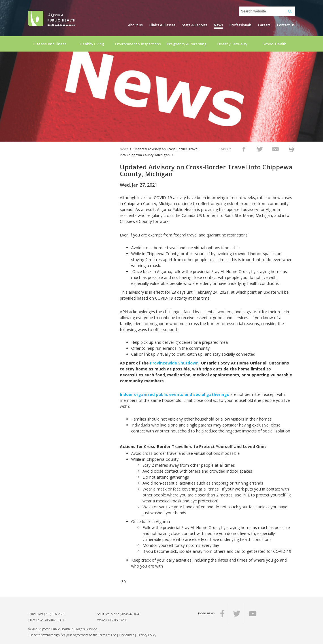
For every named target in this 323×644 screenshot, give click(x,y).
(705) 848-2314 (54, 620)
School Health (275, 44)
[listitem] (244, 149)
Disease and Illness (50, 44)
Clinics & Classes (162, 25)
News (218, 25)
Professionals (241, 25)
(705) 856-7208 (117, 620)
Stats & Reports (195, 25)
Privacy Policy (147, 635)
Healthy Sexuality (232, 44)
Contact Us (286, 25)
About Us (135, 25)
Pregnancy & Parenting (187, 44)
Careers (264, 25)
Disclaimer (127, 635)
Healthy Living (92, 44)
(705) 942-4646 (130, 614)
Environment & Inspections (138, 44)
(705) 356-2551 (55, 614)
